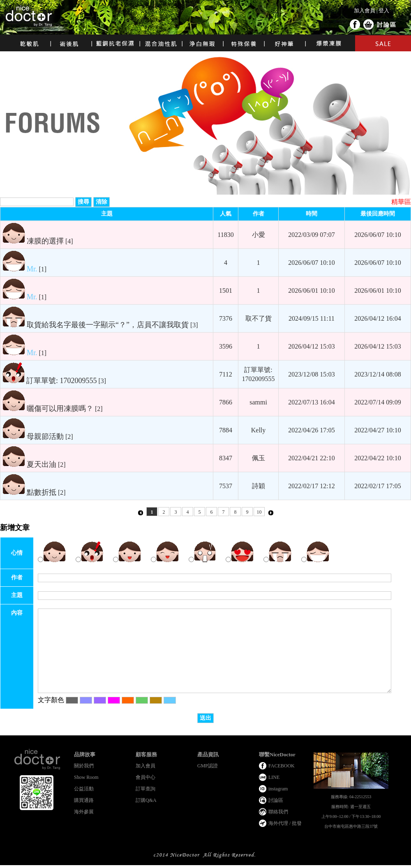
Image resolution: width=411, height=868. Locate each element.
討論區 (387, 25)
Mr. (32, 269)
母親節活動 (45, 436)
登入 (384, 10)
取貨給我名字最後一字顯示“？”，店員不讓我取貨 (108, 325)
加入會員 (365, 10)
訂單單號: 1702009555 (62, 381)
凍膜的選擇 (45, 241)
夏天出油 (42, 464)
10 (259, 512)
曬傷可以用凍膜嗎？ (60, 409)
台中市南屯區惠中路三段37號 (351, 826)
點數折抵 (42, 492)
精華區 (401, 202)
